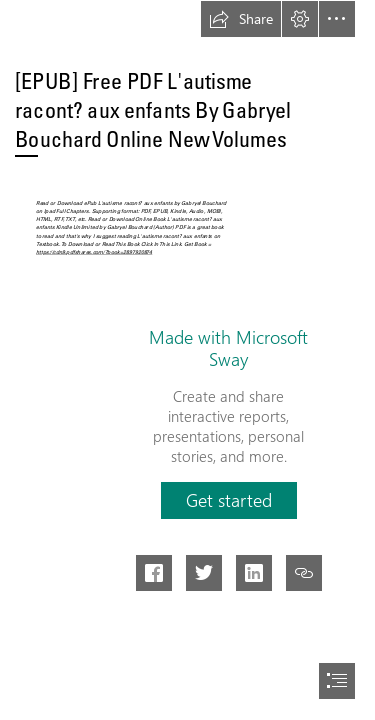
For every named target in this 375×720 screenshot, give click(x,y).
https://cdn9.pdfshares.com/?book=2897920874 (94, 251)
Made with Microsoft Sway (228, 348)
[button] (241, 19)
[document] (187, 360)
